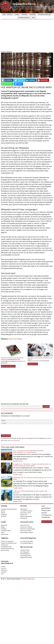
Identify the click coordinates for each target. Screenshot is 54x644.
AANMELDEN (33, 364)
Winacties (4, 516)
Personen (24, 15)
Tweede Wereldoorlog (7, 549)
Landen (17, 15)
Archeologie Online (26, 556)
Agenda (3, 513)
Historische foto (25, 525)
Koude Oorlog (5, 550)
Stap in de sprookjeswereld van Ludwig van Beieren (30, 492)
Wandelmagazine (25, 554)
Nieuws (9, 51)
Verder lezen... (18, 461)
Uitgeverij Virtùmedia (26, 557)
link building (24, 325)
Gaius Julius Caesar (26, 513)
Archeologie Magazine (27, 543)
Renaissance (5, 545)
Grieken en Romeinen (7, 541)
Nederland (4, 525)
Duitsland (4, 529)
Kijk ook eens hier (26, 547)
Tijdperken (33, 15)
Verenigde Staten (6, 531)
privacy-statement (15, 441)
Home (4, 15)
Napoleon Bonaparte (26, 516)
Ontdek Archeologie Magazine (12, 358)
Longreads (4, 514)
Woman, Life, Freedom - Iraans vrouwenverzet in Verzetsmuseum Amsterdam (32, 465)
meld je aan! (47, 522)
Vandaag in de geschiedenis (9, 509)
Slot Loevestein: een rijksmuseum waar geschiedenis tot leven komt (28, 451)
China (3, 532)
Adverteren (4, 570)
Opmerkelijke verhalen (27, 532)
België (3, 527)
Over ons (4, 568)
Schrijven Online (25, 550)
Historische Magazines (28, 538)
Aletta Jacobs (24, 509)
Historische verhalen (44, 15)
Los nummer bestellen (27, 541)
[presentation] (15, 428)
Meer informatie (8, 366)
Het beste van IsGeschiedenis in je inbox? (40, 358)
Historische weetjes (26, 531)
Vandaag (10, 15)
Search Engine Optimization (14, 305)
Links (2, 574)
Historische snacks (24, 17)
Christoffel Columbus (26, 511)
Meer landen (5, 534)
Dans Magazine (25, 552)
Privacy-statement (28, 579)
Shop (33, 17)
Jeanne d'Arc (24, 514)
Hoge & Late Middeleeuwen (9, 543)
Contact (3, 566)
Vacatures (4, 572)
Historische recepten (26, 527)
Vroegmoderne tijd (6, 547)
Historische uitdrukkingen (28, 529)
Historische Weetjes (15, 339)
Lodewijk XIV (24, 518)
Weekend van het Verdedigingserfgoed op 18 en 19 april (33, 478)
